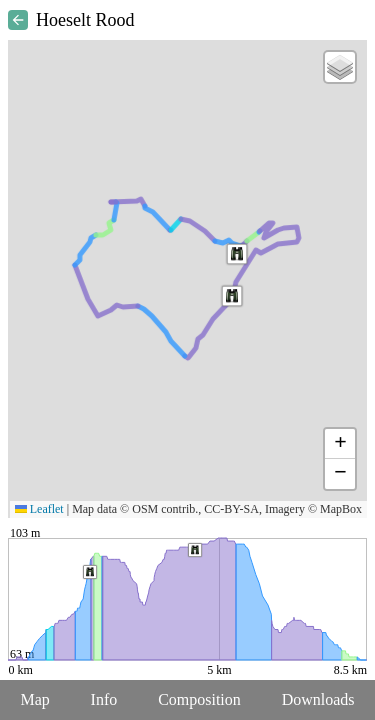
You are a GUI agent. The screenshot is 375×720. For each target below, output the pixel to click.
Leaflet (39, 509)
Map (34, 699)
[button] (237, 254)
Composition (199, 699)
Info (104, 699)
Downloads (318, 699)
